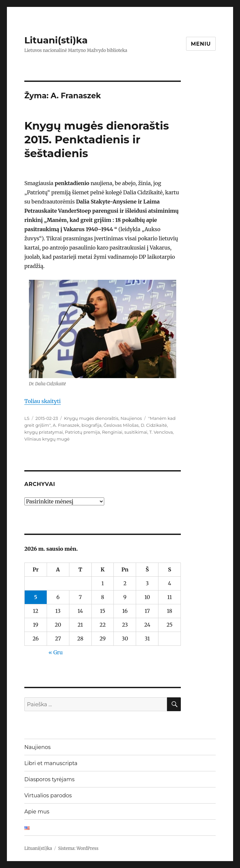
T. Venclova (161, 432)
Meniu (201, 44)
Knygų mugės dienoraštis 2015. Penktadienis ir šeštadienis (97, 139)
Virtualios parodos (48, 796)
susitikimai (136, 432)
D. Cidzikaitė (154, 425)
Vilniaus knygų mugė (47, 439)
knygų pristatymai (44, 432)
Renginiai (112, 432)
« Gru (55, 652)
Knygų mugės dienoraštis (91, 418)
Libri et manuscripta (51, 763)
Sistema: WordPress (78, 848)
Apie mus (37, 812)
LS (27, 418)
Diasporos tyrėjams (49, 779)
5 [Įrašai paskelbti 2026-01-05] (36, 597)
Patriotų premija (82, 432)
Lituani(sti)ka (56, 40)
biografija (92, 425)
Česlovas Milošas (121, 425)
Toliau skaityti (43, 401)
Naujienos (131, 418)
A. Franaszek (66, 425)
